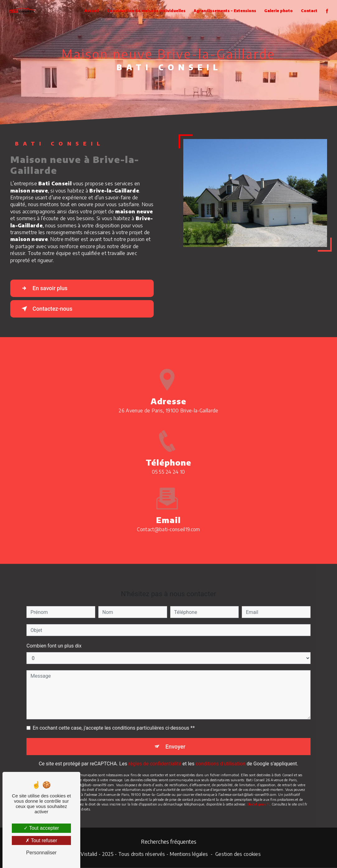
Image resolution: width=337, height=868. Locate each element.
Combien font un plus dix (54, 639)
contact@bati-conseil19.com (168, 522)
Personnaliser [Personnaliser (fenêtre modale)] (41, 853)
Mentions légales (189, 855)
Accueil (91, 11)
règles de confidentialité (155, 757)
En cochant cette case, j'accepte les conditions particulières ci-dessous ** (114, 721)
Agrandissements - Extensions (224, 11)
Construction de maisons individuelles (146, 11)
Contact (309, 11)
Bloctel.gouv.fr (258, 797)
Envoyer (176, 739)
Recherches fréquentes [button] (169, 842)
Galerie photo (278, 11)
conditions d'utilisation (221, 757)
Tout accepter (41, 828)
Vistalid (89, 855)
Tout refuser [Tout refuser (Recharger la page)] (41, 840)
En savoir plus (45, 288)
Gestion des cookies (238, 855)
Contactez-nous (48, 309)
